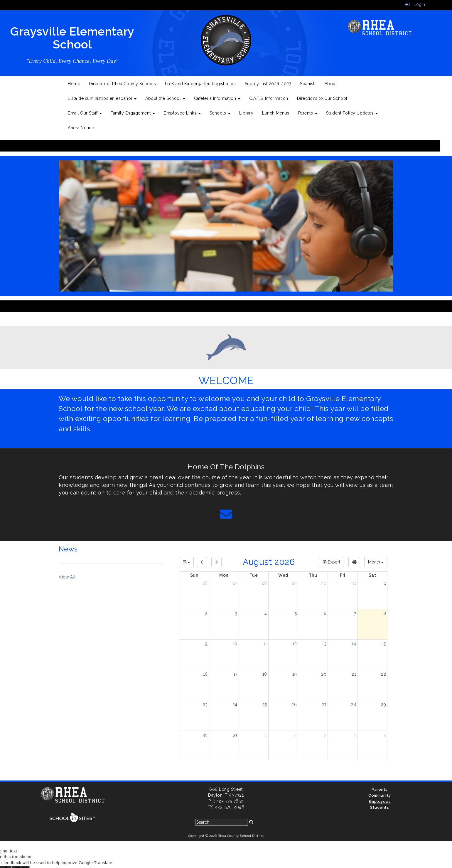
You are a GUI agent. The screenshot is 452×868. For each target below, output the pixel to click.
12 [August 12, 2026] (295, 644)
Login (415, 4)
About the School (165, 98)
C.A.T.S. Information (269, 98)
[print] (354, 562)
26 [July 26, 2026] (205, 583)
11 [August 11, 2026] (265, 644)
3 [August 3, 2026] (236, 613)
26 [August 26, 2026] (294, 704)
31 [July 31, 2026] (354, 583)
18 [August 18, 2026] (265, 674)
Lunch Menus (276, 113)
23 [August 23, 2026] (205, 704)
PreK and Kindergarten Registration (200, 84)
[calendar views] (376, 562)
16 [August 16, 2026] (205, 674)
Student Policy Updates (352, 113)
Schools (220, 113)
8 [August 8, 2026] (385, 613)
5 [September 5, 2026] (385, 735)
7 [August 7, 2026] (355, 613)
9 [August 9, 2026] (206, 644)
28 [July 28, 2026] (264, 583)
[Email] (226, 517)
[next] (216, 562)
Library (246, 113)
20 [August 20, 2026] (324, 674)
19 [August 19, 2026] (295, 674)
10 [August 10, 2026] (235, 644)
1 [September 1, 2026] (266, 735)
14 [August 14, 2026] (354, 644)
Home (74, 84)
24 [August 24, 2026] (235, 704)
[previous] (202, 562)
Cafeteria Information (217, 98)
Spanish (308, 84)
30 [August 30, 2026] (205, 735)
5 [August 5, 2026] (296, 613)
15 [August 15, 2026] (384, 644)
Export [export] (331, 562)
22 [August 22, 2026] (383, 674)
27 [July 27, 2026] (235, 583)
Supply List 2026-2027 (268, 84)
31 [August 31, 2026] (235, 735)
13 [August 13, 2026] (324, 644)
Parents (308, 113)
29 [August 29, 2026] (383, 704)
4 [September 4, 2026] (355, 735)
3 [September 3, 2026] (325, 735)
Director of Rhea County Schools (123, 84)
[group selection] (186, 562)
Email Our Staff (85, 113)
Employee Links (182, 113)
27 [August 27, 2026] (324, 704)
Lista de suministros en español (102, 98)
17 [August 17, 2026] (235, 674)
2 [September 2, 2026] (296, 735)
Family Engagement (133, 113)
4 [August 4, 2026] (266, 613)
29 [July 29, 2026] (294, 583)
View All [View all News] (67, 577)
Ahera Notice (81, 128)
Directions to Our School (322, 98)
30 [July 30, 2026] (324, 583)
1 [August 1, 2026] (385, 583)
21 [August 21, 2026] (354, 674)
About (331, 84)
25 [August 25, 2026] (265, 704)
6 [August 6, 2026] (325, 613)
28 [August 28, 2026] (353, 704)
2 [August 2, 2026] (206, 613)
